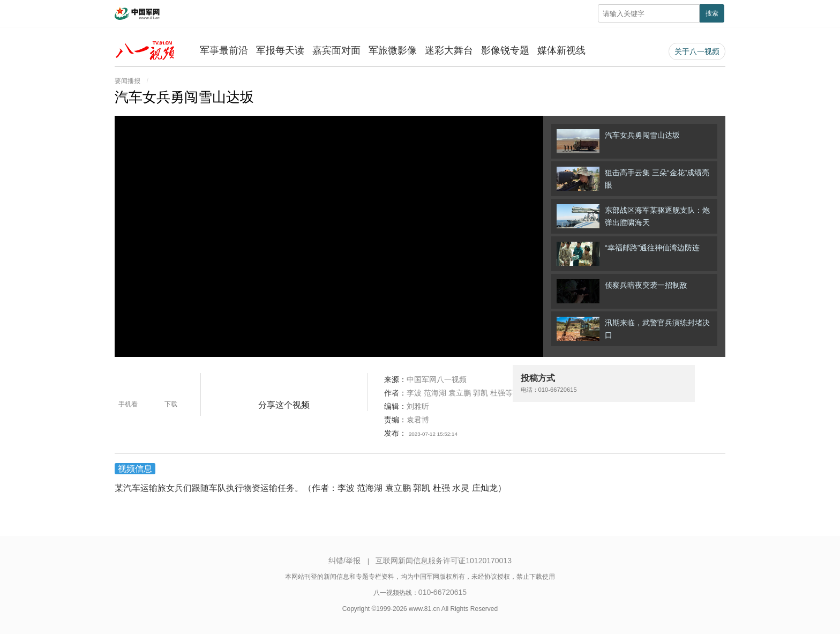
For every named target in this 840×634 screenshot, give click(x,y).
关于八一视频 (697, 51)
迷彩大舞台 (449, 50)
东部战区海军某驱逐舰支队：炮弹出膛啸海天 (633, 216)
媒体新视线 (561, 50)
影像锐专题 (505, 50)
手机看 (128, 404)
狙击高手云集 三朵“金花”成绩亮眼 (633, 179)
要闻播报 (127, 81)
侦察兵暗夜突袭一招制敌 (622, 291)
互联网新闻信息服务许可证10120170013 (444, 561)
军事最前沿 (224, 50)
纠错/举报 (344, 561)
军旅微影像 (393, 50)
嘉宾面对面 (336, 50)
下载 (171, 404)
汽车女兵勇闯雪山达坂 (618, 141)
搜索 (712, 13)
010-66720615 (442, 592)
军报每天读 (280, 50)
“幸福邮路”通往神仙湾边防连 (628, 254)
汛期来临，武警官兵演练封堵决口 (633, 329)
